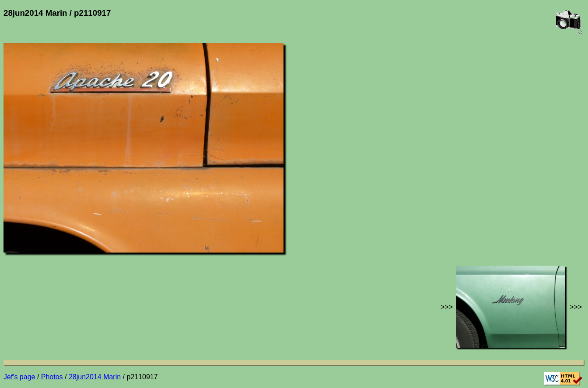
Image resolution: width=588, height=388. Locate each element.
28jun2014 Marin (95, 377)
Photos (52, 377)
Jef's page (19, 377)
